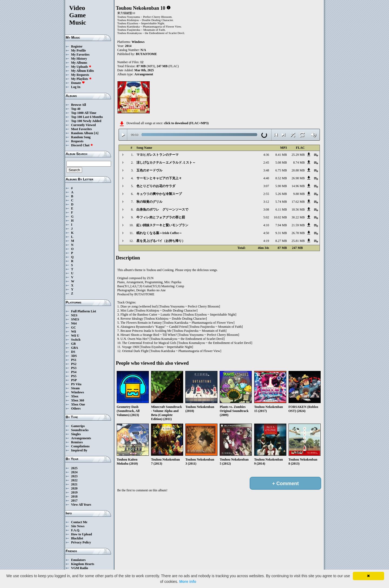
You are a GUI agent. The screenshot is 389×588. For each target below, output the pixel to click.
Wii (73, 332)
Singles (76, 434)
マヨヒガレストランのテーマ (157, 155)
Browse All (78, 105)
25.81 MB (298, 241)
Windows (78, 392)
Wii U (75, 336)
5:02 (266, 217)
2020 (74, 488)
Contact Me (79, 522)
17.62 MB (298, 202)
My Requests (80, 75)
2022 (74, 480)
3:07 (266, 186)
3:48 (266, 170)
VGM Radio (80, 568)
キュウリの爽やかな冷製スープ (159, 194)
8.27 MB (281, 241)
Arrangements (81, 438)
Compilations (80, 446)
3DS (74, 356)
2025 (74, 468)
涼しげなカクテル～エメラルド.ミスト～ (166, 163)
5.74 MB (281, 202)
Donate (78, 83)
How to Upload (81, 534)
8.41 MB (281, 155)
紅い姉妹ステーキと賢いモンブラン (162, 225)
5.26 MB (281, 194)
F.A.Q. (76, 530)
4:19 (266, 241)
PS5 (74, 376)
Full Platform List (84, 311)
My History (79, 59)
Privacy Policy (81, 542)
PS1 (74, 360)
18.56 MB (298, 209)
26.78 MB (298, 233)
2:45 (266, 163)
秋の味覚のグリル (149, 202)
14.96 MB (298, 186)
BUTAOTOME (146, 54)
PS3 (74, 368)
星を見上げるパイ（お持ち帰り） (161, 241)
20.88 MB (298, 170)
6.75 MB (281, 170)
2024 (74, 472)
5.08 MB (281, 163)
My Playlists (81, 79)
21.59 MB (298, 225)
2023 (74, 476)
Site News (78, 526)
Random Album (82, 133)
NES (74, 315)
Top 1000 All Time (84, 113)
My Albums (79, 63)
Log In (76, 87)
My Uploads (81, 67)
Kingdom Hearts (83, 564)
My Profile (78, 50)
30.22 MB (298, 217)
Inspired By (79, 450)
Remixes (77, 442)
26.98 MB (298, 178)
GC (73, 327)
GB (73, 344)
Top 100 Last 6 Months (87, 117)
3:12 (266, 202)
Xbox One (78, 404)
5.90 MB (281, 186)
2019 (74, 492)
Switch (76, 340)
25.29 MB (298, 155)
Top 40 (76, 109)
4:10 (266, 225)
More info (188, 582)
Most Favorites (81, 129)
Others (76, 408)
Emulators (78, 560)
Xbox (75, 396)
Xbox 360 (78, 400)
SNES (75, 319)
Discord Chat (82, 145)
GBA (75, 348)
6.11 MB (281, 209)
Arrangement (144, 74)
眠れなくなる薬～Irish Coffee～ (159, 233)
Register (77, 46)
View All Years (81, 505)
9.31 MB (281, 233)
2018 (74, 496)
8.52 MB (281, 178)
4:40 (266, 178)
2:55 (266, 194)
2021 (74, 484)
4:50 (266, 233)
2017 (74, 501)
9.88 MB (299, 194)
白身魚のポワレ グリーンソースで (162, 209)
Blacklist (77, 538)
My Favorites (80, 55)
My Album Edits (83, 71)
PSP (74, 380)
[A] (96, 133)
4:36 (266, 155)
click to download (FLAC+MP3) (186, 123)
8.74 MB (299, 163)
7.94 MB (281, 225)
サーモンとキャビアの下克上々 (159, 178)
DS (73, 352)
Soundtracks (80, 430)
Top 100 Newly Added (86, 121)
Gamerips (78, 426)
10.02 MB (280, 217)
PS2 (74, 364)
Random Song (81, 137)
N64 (74, 323)
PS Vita (76, 384)
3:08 (266, 209)
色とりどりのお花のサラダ (156, 186)
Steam (75, 388)
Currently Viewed (83, 125)
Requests (77, 141)
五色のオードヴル (149, 170)
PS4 (74, 372)
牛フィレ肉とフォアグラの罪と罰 (161, 217)
